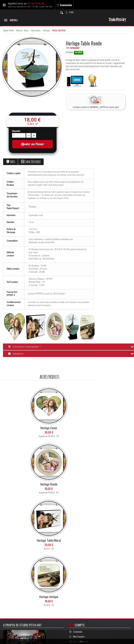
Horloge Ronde (49, 484)
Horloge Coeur (49, 428)
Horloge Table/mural (49, 540)
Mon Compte (77, 636)
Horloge (46, 31)
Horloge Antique (49, 597)
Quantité (16, 131)
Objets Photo (8, 31)
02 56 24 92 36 (36, 3)
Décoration (36, 31)
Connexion (64, 5)
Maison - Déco (22, 31)
